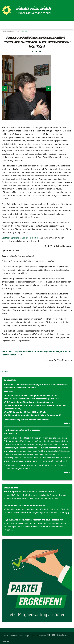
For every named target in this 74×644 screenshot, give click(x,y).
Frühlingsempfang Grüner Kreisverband (22, 430)
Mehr (66, 423)
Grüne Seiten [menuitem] (62, 635)
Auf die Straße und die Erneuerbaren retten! (24, 506)
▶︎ (49, 88)
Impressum (30, 636)
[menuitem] (6, 635)
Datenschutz (41, 636)
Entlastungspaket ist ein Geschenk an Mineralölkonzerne (30, 492)
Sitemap (13, 636)
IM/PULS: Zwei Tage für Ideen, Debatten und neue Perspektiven (33, 520)
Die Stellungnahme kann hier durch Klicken (21, 238)
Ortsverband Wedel (11, 32)
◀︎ (4, 88)
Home (6, 636)
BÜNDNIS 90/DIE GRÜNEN (34, 8)
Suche (21, 636)
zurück (5, 372)
